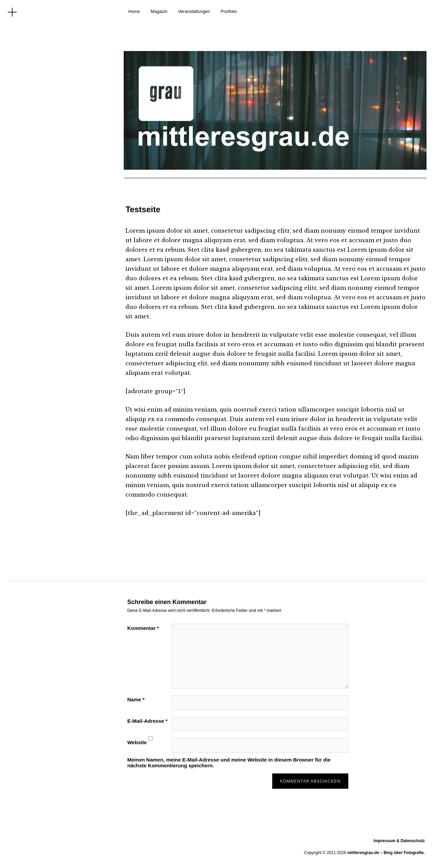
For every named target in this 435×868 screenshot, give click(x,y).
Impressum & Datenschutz (399, 841)
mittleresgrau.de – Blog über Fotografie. (386, 853)
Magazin (159, 11)
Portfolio (229, 11)
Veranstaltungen (194, 11)
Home (134, 11)
